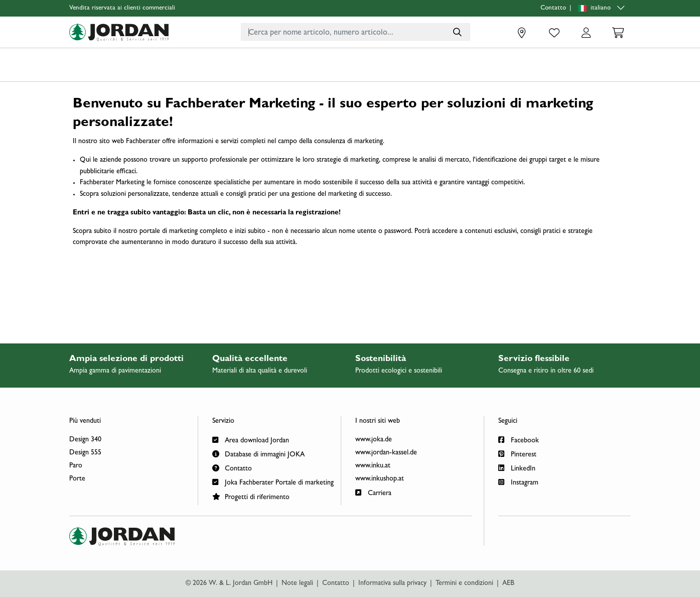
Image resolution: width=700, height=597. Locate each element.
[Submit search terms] (457, 32)
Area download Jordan (251, 440)
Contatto (553, 8)
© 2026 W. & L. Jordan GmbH (229, 583)
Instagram (518, 482)
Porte (77, 479)
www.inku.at (373, 466)
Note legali (297, 583)
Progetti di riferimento (251, 496)
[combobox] (356, 32)
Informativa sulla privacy (392, 583)
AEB (508, 583)
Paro (76, 466)
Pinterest (517, 454)
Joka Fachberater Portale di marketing (273, 482)
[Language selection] (603, 8)
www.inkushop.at (380, 479)
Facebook (519, 440)
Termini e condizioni (464, 583)
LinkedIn (517, 468)
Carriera (373, 492)
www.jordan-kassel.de (386, 453)
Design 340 (85, 440)
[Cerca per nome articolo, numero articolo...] (457, 32)
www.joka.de (374, 440)
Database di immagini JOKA (258, 454)
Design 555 (85, 453)
